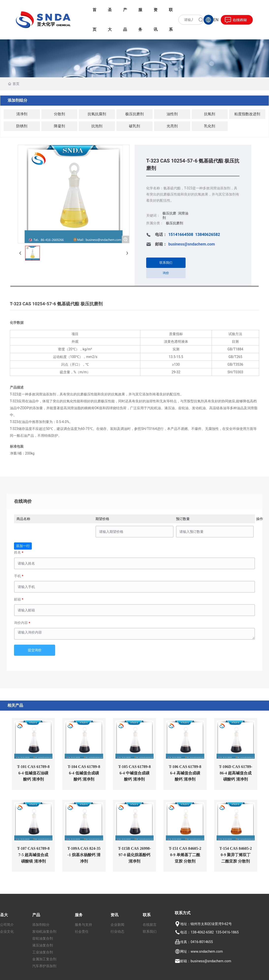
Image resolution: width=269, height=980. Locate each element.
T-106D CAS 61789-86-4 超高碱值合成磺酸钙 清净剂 (236, 773)
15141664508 (181, 235)
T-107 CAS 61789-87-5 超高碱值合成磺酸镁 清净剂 (33, 855)
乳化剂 (210, 126)
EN (216, 20)
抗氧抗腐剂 (97, 114)
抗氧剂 (210, 114)
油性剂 (172, 114)
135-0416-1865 (227, 932)
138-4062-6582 (202, 932)
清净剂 (22, 114)
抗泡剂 (97, 126)
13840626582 (208, 235)
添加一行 (23, 546)
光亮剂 (172, 126)
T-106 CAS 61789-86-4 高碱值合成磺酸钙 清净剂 (185, 773)
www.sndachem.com (207, 951)
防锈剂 (22, 126)
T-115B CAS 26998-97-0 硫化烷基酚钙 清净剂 (135, 855)
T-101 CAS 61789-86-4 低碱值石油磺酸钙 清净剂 (33, 773)
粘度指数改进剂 (247, 114)
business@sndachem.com (211, 961)
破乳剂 (134, 126)
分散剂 (59, 114)
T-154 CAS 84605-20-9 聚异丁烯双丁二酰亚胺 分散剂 (236, 855)
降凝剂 (59, 126)
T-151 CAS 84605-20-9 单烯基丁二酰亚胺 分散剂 (185, 855)
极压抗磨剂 (134, 114)
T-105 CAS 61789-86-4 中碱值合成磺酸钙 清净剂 (135, 773)
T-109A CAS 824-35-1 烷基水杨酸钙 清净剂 (84, 855)
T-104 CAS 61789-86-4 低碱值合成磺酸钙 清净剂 (84, 773)
